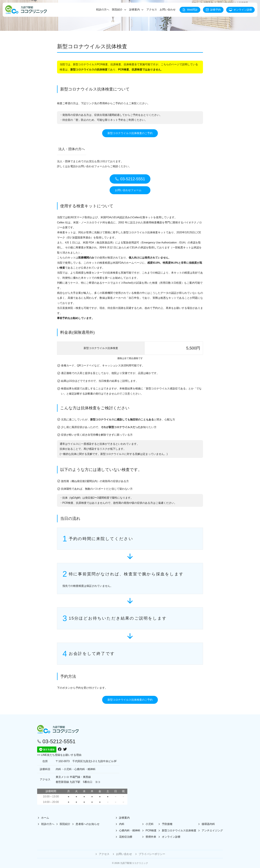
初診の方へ (103, 10)
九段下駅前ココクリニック (134, 863)
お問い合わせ (168, 10)
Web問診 (190, 10)
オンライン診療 (240, 10)
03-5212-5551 (130, 179)
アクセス (152, 10)
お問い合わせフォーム (128, 190)
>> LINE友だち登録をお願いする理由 (59, 755)
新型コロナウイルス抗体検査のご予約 (130, 133)
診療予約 (213, 10)
